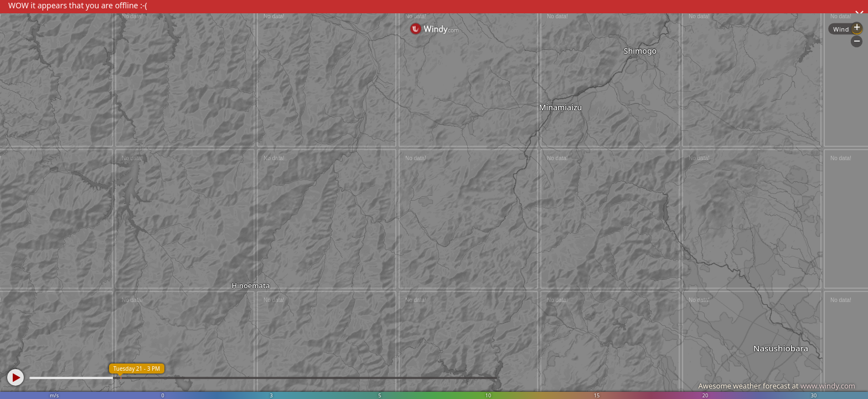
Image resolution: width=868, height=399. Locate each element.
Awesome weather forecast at (777, 386)
